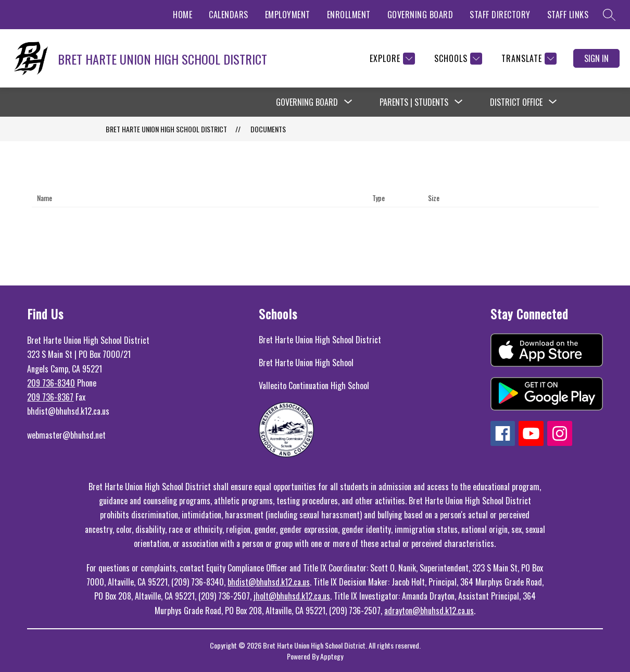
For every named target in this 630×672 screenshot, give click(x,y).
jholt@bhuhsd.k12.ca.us (292, 596)
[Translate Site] (528, 59)
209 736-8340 (51, 383)
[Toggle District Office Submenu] (553, 102)
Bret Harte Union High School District (320, 340)
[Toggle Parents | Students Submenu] (459, 102)
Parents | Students (414, 102)
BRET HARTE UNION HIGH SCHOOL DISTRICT (166, 129)
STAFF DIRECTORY (500, 15)
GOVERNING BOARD (420, 15)
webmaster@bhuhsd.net (66, 435)
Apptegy (332, 656)
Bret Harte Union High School (306, 363)
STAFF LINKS (568, 15)
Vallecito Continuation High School (314, 385)
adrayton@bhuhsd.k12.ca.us (429, 611)
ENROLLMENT (349, 15)
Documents (268, 129)
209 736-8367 (50, 397)
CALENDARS (229, 15)
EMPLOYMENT (288, 15)
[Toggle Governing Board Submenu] (348, 102)
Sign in (596, 58)
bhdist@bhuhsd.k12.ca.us (269, 582)
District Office (516, 102)
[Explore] (391, 59)
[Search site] (609, 15)
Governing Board (307, 102)
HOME (182, 15)
